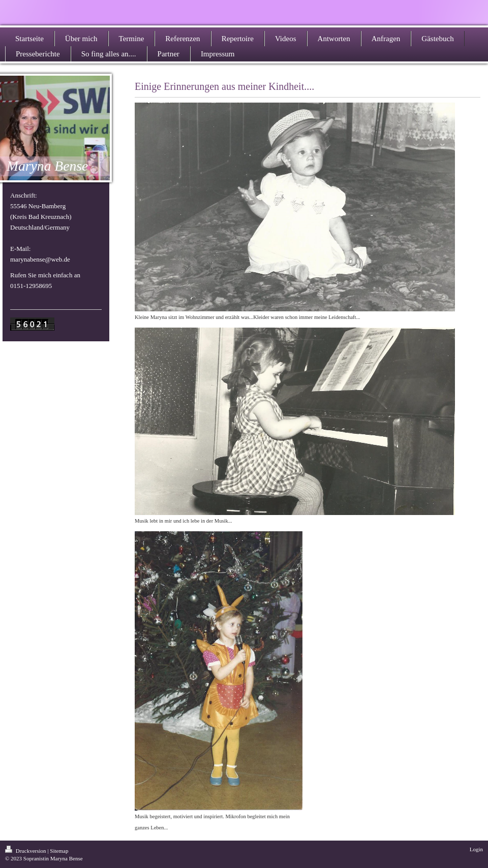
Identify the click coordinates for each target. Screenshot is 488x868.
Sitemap (59, 851)
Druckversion (26, 851)
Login (476, 849)
